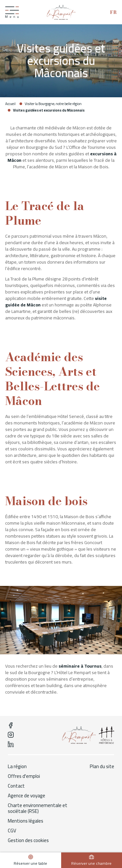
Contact (16, 786)
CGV (12, 831)
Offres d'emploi (24, 776)
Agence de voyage (27, 796)
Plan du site (102, 767)
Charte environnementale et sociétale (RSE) (38, 808)
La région (17, 767)
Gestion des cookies (28, 840)
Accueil (10, 104)
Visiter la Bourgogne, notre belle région (53, 104)
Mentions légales (26, 821)
